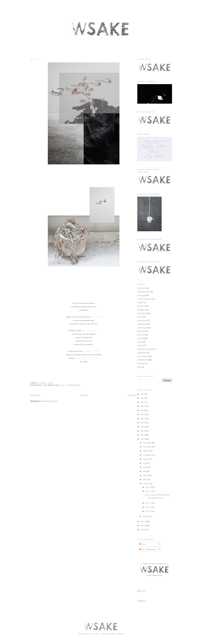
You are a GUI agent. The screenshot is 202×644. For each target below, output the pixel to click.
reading (140, 338)
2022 (143, 398)
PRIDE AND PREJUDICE (90, 331)
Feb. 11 (149, 503)
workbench (142, 360)
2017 (143, 418)
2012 (143, 439)
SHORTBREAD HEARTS (91, 351)
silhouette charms (144, 349)
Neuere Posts (35, 395)
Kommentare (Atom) (49, 401)
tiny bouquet (142, 356)
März (145, 479)
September (148, 455)
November (148, 447)
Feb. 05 (149, 511)
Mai (145, 471)
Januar (146, 516)
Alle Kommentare (148, 549)
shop (51, 383)
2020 (143, 406)
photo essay (142, 328)
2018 (143, 414)
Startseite (84, 395)
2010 (143, 525)
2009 (143, 530)
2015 (143, 427)
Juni (145, 467)
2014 (143, 431)
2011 (143, 521)
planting (141, 331)
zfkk (139, 367)
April (145, 475)
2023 (143, 394)
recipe (140, 342)
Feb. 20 (149, 487)
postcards (141, 335)
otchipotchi (142, 324)
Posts (143, 544)
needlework (142, 320)
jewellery (141, 313)
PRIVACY (142, 591)
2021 (143, 402)
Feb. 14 (149, 491)
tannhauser (142, 353)
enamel (140, 302)
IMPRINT (141, 601)
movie (140, 317)
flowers (140, 306)
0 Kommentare (73, 385)
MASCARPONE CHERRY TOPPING (87, 358)
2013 (143, 435)
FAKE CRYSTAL (96, 317)
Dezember (147, 443)
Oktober (147, 451)
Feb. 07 (149, 507)
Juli (145, 463)
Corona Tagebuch (145, 299)
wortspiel (141, 363)
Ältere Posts (132, 395)
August (146, 459)
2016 (143, 423)
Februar (146, 484)
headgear (141, 310)
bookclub (141, 288)
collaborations (143, 292)
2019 (143, 410)
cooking (43, 383)
